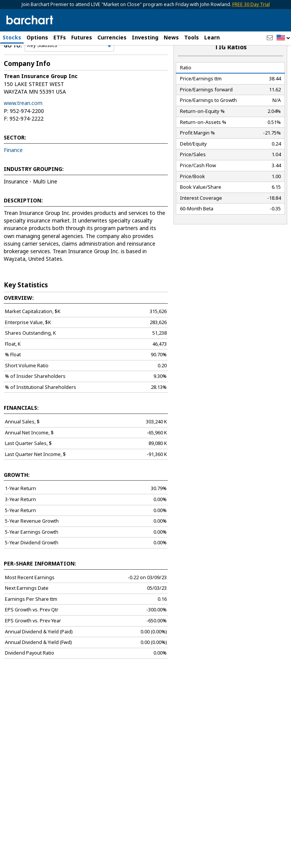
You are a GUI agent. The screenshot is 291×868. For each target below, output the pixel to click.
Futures (82, 37)
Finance (13, 170)
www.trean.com (23, 123)
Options (37, 37)
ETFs (60, 37)
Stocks (12, 37)
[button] (283, 38)
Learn (212, 37)
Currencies (112, 37)
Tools (192, 37)
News (171, 37)
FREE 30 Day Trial (251, 4)
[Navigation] (69, 65)
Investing (145, 37)
